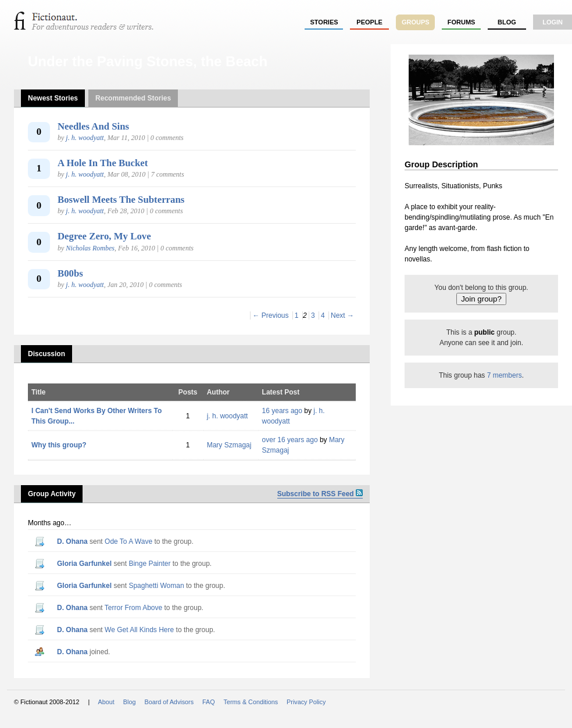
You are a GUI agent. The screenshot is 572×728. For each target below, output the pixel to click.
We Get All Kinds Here (139, 630)
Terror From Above (133, 608)
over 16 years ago (290, 440)
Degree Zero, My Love (104, 236)
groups (416, 22)
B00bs (70, 273)
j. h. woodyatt (85, 138)
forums (462, 22)
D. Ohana (72, 541)
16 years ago (282, 411)
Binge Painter (149, 564)
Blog (507, 22)
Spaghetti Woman (156, 586)
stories (324, 22)
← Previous (270, 315)
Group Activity (52, 494)
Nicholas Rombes (90, 248)
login (553, 22)
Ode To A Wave (128, 541)
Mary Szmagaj (229, 445)
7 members (505, 375)
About (106, 702)
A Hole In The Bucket (103, 163)
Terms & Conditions (251, 702)
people (369, 22)
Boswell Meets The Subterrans (121, 200)
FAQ (209, 702)
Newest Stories (53, 98)
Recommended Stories (133, 98)
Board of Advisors (169, 702)
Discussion (47, 354)
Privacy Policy (306, 702)
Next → (342, 315)
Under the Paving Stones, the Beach (148, 61)
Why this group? (59, 445)
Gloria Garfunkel (84, 564)
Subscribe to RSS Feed (320, 494)
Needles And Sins (93, 126)
